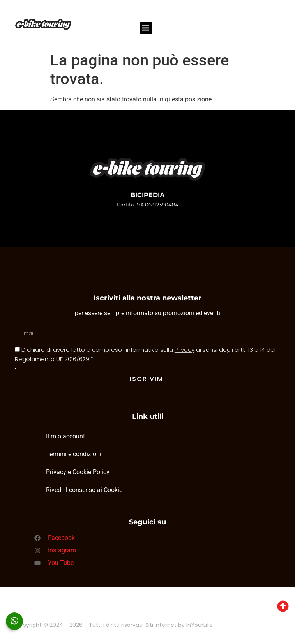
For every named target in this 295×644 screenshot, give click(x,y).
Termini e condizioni (74, 454)
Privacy (185, 350)
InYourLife (200, 625)
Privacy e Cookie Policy (78, 472)
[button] (146, 28)
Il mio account (65, 436)
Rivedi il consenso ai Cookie (84, 490)
